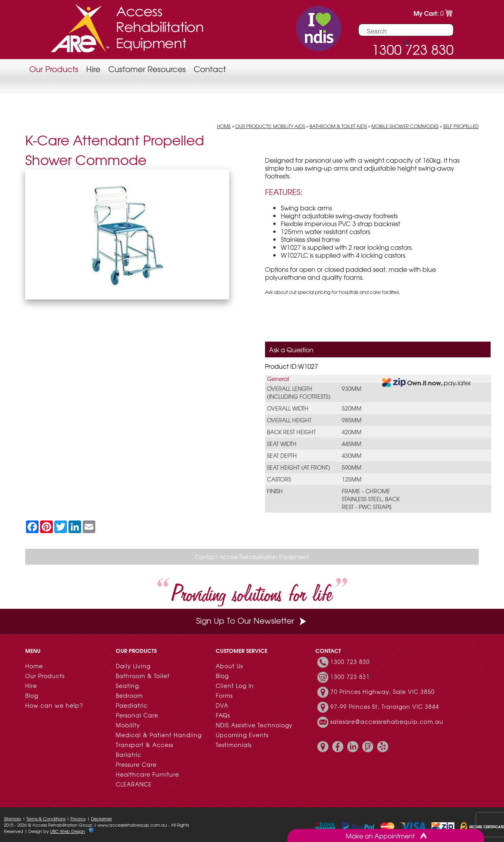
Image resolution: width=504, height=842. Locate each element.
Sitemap (13, 818)
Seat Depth (282, 455)
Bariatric (129, 755)
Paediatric (132, 705)
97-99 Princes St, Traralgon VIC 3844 (385, 706)
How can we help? (54, 705)
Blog (32, 695)
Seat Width (282, 444)
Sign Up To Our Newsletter (252, 620)
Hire (93, 69)
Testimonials (234, 745)
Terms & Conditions (46, 818)
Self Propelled (461, 126)
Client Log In (235, 686)
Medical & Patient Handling (159, 735)
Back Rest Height (291, 432)
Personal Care (137, 715)
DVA (222, 705)
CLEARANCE (134, 784)
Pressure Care (136, 764)
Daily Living (133, 666)
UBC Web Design (68, 831)
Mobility (128, 725)
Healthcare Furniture (147, 774)
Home (224, 126)
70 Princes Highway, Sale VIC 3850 (383, 691)
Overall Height (289, 420)
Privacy (78, 818)
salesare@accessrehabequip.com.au (387, 721)
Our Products (54, 69)
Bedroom (129, 695)
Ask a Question (291, 349)
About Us (229, 666)
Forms (224, 695)
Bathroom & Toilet (143, 676)
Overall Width (288, 408)
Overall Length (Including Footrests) (299, 392)
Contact (210, 69)
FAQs (223, 715)
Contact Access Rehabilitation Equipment (252, 557)
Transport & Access (145, 745)
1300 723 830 (350, 662)
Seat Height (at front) (298, 467)
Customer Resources (147, 69)
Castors (279, 479)
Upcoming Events (242, 735)
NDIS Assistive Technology (254, 725)
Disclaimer (101, 818)
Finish (275, 491)
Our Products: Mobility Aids (270, 126)
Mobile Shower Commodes (405, 126)
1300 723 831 (350, 677)
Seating (127, 686)
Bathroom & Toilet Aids (338, 126)
